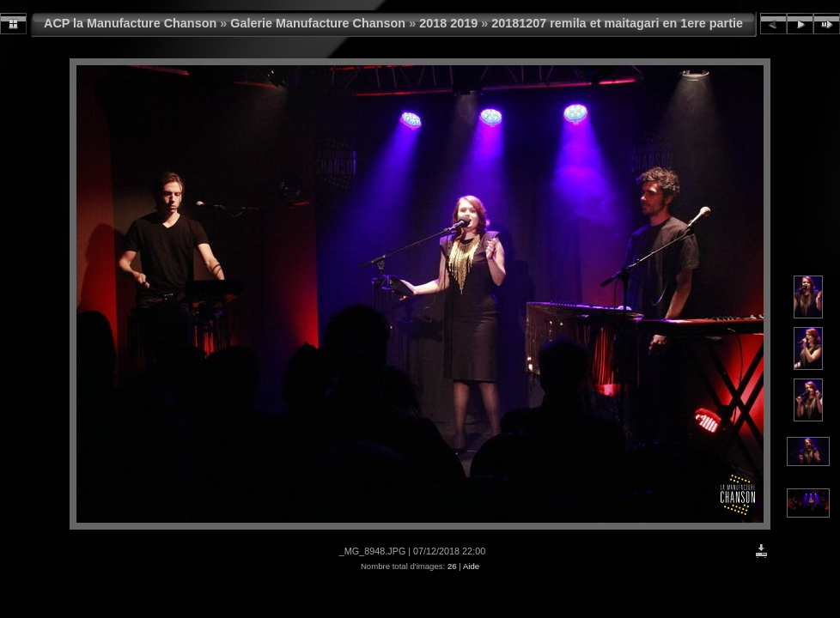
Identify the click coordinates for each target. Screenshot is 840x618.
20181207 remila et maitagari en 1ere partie (617, 23)
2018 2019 (448, 23)
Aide (471, 566)
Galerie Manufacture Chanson (318, 23)
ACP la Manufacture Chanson (130, 23)
